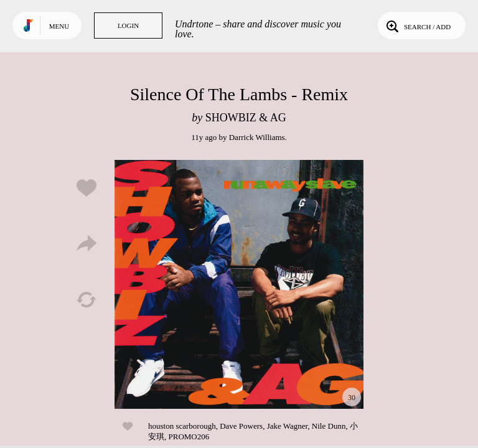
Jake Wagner (288, 426)
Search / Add (417, 26)
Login (128, 26)
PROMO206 (189, 436)
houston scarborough (182, 426)
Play (239, 284)
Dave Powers (241, 426)
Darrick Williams (257, 137)
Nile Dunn (329, 426)
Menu (59, 26)
